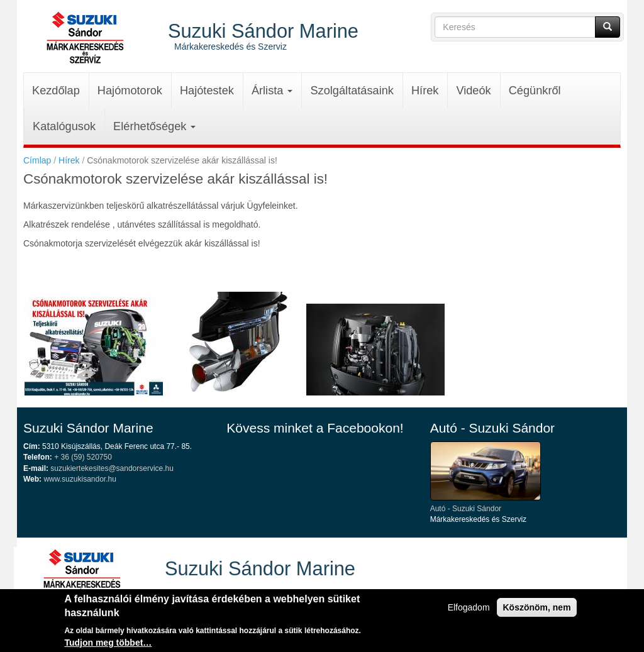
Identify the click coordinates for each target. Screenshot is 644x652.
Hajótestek (207, 91)
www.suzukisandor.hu (80, 479)
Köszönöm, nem (536, 609)
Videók (473, 91)
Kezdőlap (56, 91)
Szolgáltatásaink (352, 91)
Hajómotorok (130, 91)
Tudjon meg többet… (108, 644)
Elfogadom (469, 609)
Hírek (425, 91)
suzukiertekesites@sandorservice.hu (112, 468)
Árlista (272, 91)
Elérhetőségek (154, 126)
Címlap (37, 160)
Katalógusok (64, 126)
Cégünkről (535, 91)
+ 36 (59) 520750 (83, 457)
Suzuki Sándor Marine (263, 30)
